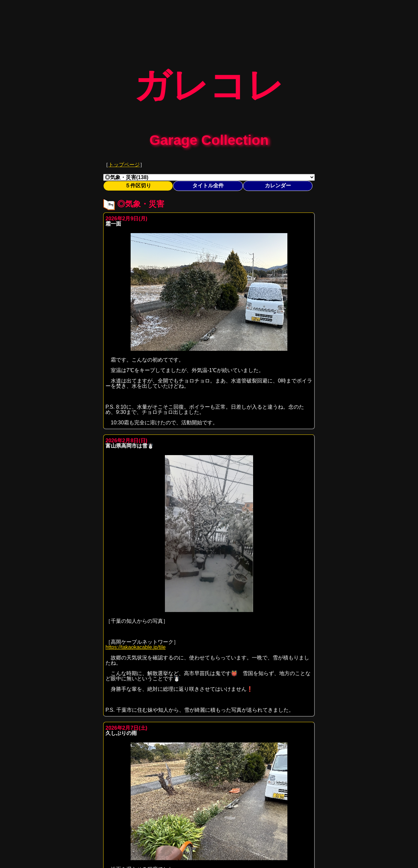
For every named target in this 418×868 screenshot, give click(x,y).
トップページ (124, 160)
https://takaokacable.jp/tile (136, 643)
